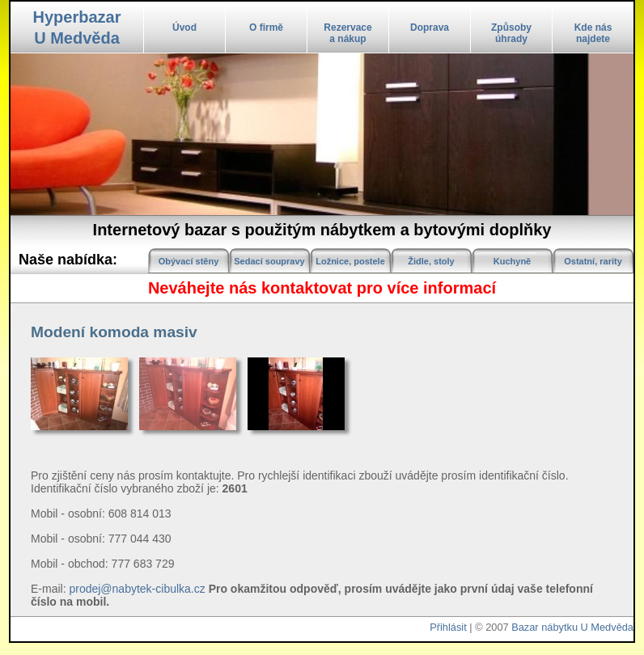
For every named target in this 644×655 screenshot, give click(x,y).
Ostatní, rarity (593, 261)
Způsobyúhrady (511, 33)
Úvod (184, 27)
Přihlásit (448, 627)
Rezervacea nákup (347, 33)
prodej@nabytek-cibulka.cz (137, 589)
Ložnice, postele (350, 261)
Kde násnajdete (593, 33)
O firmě (266, 27)
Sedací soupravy (269, 261)
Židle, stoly (431, 261)
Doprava (430, 27)
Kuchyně (512, 261)
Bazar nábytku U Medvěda (572, 627)
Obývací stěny (189, 261)
